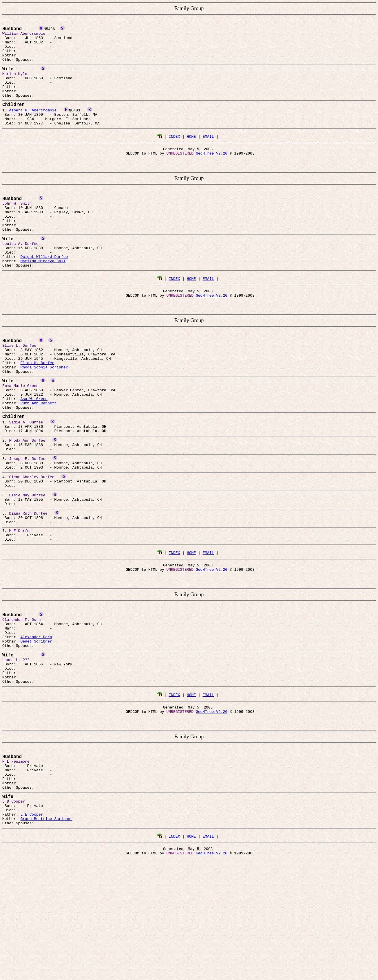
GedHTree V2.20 (212, 174)
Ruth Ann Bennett (38, 454)
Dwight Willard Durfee (44, 290)
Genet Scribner (36, 722)
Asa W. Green (34, 448)
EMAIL (208, 156)
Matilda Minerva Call (43, 295)
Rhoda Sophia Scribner (44, 411)
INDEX (174, 156)
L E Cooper (32, 918)
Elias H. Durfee (37, 405)
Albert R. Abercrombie (33, 126)
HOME (191, 156)
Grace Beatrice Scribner (46, 923)
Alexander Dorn (36, 716)
